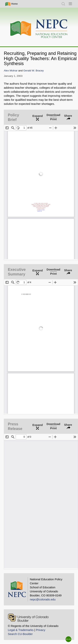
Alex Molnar (11, 71)
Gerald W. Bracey (34, 71)
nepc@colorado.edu (43, 599)
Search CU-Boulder (20, 634)
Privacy (40, 630)
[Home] (39, 29)
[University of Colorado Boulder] (28, 618)
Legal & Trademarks (21, 630)
